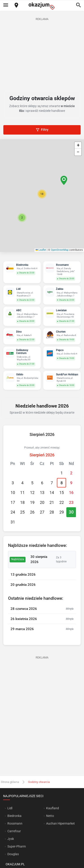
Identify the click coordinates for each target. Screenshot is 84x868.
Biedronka (14, 816)
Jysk (11, 839)
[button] (42, 194)
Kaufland (53, 808)
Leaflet (41, 250)
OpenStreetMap (60, 250)
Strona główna (10, 782)
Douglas (13, 854)
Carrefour (14, 831)
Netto (50, 816)
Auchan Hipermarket (60, 823)
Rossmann (15, 823)
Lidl (10, 808)
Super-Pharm (17, 846)
